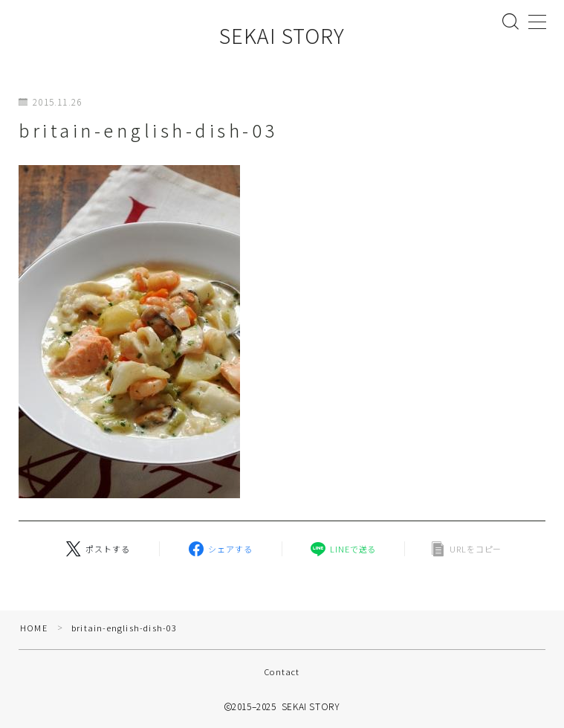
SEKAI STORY (282, 36)
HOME (34, 628)
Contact (282, 671)
